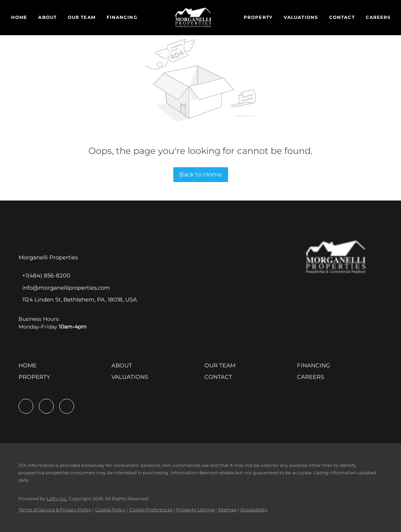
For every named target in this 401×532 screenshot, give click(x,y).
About (47, 17)
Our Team (82, 17)
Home (19, 17)
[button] (29, 368)
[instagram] (67, 406)
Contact (342, 17)
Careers (378, 17)
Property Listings (195, 510)
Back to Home (200, 174)
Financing (122, 17)
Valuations (301, 17)
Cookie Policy (110, 510)
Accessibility (254, 510)
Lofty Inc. (57, 499)
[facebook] (26, 406)
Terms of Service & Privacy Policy (55, 510)
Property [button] (258, 17)
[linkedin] (46, 406)
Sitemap (227, 510)
